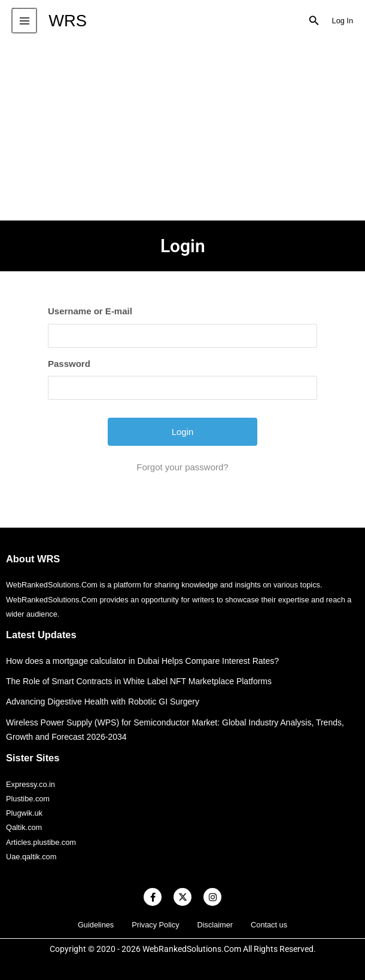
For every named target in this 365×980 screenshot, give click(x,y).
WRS (66, 21)
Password (69, 364)
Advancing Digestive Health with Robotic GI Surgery (103, 702)
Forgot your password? (182, 467)
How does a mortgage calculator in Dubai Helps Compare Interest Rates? (142, 661)
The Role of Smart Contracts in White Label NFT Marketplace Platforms (139, 681)
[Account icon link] (343, 21)
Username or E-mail (90, 311)
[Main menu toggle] (24, 21)
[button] (314, 21)
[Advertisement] (182, 131)
